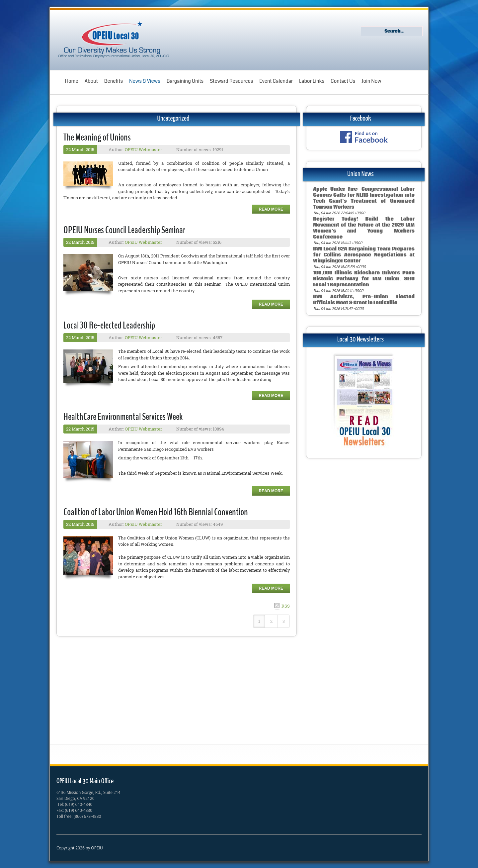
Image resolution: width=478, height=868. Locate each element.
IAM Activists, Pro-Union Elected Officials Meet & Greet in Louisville (364, 300)
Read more (271, 209)
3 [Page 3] (284, 621)
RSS (286, 606)
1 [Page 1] (259, 621)
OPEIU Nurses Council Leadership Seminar (124, 230)
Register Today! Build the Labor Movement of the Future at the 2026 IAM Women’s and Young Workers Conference (364, 228)
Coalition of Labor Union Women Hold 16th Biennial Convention (156, 512)
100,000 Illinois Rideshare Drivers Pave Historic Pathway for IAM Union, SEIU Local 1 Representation (364, 279)
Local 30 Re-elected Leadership (109, 325)
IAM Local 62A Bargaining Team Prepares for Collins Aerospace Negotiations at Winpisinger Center (364, 255)
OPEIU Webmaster (143, 149)
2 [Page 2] (271, 621)
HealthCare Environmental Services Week (123, 417)
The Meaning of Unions (97, 137)
